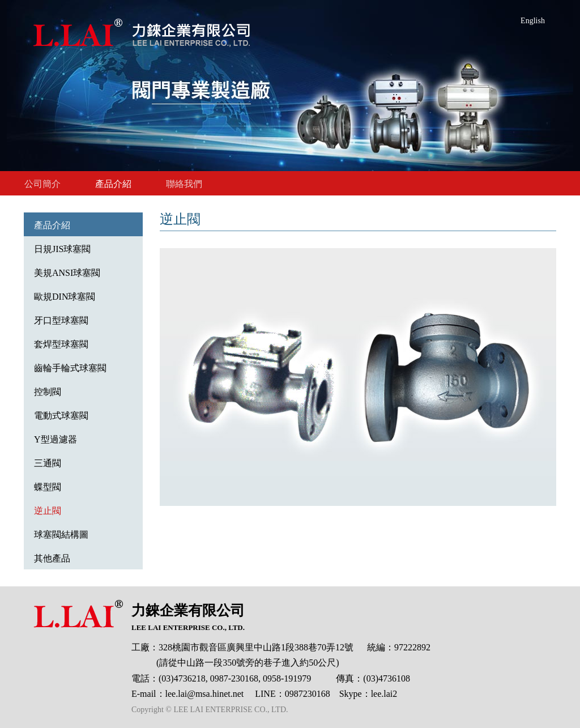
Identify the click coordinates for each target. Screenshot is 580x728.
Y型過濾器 (56, 439)
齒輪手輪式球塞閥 (70, 368)
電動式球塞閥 (61, 416)
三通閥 (48, 463)
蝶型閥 (48, 487)
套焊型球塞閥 (61, 344)
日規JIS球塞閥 (62, 249)
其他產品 (52, 558)
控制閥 (48, 392)
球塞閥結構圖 (61, 535)
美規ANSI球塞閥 (67, 273)
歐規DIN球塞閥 (65, 297)
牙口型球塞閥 (61, 320)
